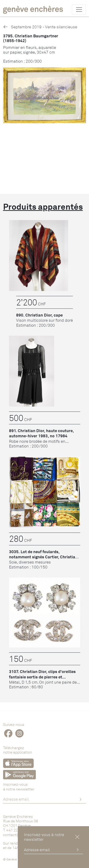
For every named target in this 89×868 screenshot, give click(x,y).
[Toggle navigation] (79, 9)
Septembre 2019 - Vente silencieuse (40, 27)
